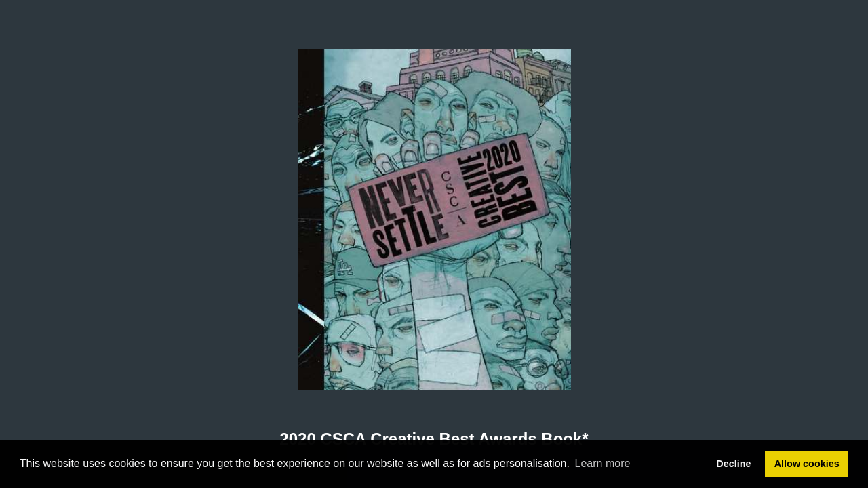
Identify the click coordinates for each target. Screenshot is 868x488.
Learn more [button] (603, 463)
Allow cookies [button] (807, 464)
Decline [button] (733, 464)
